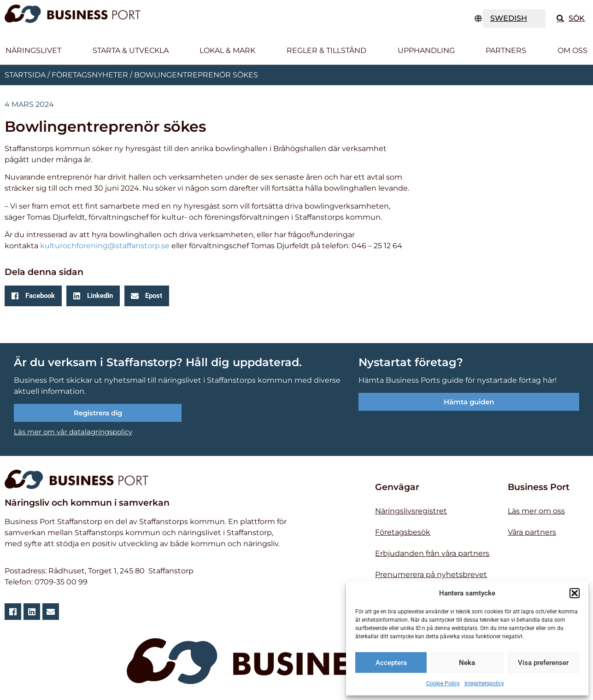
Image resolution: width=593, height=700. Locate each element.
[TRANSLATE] (514, 18)
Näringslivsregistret (411, 511)
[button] (575, 593)
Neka (467, 663)
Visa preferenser (543, 663)
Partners (506, 50)
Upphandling (426, 50)
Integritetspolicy (484, 683)
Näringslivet (33, 50)
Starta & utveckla (131, 50)
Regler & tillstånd (326, 50)
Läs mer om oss (536, 511)
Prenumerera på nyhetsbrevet (431, 575)
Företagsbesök (403, 532)
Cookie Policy (443, 683)
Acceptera (391, 663)
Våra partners (532, 532)
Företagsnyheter (90, 75)
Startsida (25, 75)
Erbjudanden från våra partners (432, 553)
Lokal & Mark (227, 50)
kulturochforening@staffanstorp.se (105, 246)
